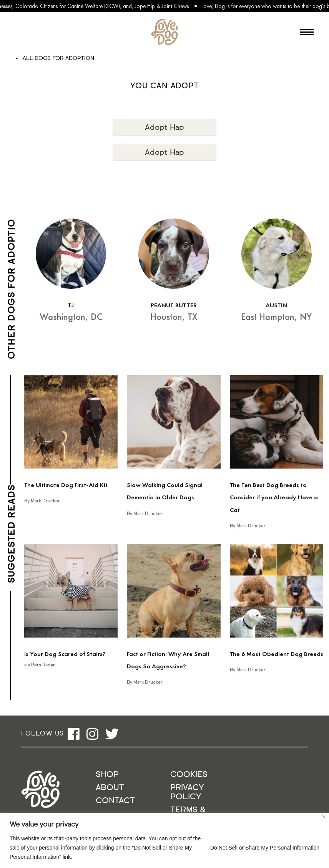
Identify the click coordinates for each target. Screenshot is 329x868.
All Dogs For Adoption (58, 58)
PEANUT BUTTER (174, 305)
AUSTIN (276, 305)
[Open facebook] (74, 734)
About (110, 788)
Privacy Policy (187, 793)
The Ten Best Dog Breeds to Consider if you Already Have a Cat (274, 497)
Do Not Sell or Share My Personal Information (265, 848)
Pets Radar (43, 665)
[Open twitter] (112, 734)
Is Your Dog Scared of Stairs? (65, 654)
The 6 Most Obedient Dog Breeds (277, 654)
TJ (71, 305)
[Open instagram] (92, 734)
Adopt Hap (164, 128)
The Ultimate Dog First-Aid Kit (66, 485)
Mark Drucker (45, 501)
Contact (115, 801)
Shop (107, 775)
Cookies (189, 775)
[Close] (324, 817)
